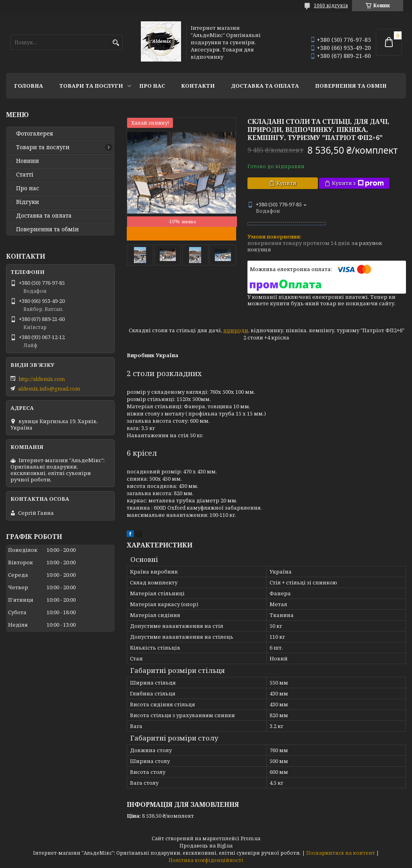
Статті (25, 175)
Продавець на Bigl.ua (206, 846)
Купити (286, 183)
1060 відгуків (331, 5)
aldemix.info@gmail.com (49, 389)
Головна (29, 86)
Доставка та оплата (265, 86)
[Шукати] (116, 43)
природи (236, 330)
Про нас (152, 86)
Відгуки (28, 202)
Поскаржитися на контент (341, 853)
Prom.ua (250, 838)
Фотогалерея (35, 134)
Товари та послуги (91, 86)
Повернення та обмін (351, 86)
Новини (28, 161)
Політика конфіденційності (206, 860)
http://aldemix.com (42, 379)
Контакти (198, 86)
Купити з (358, 183)
